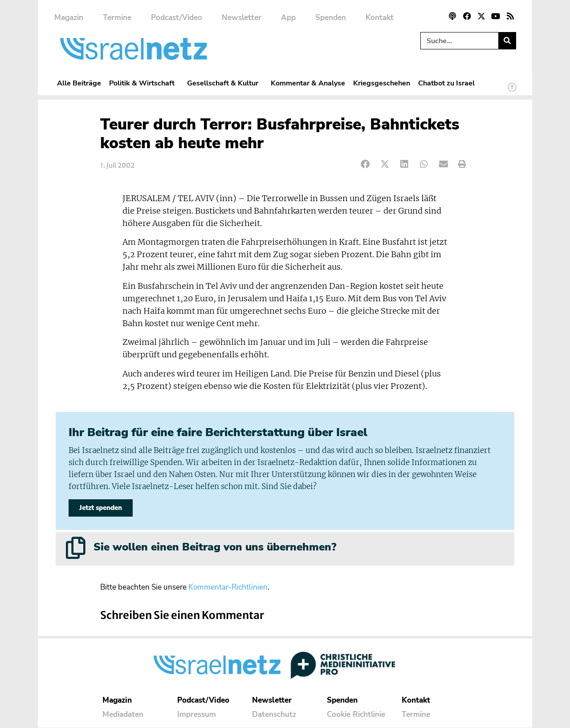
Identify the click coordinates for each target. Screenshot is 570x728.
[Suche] (507, 41)
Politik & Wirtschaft (144, 83)
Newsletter (242, 18)
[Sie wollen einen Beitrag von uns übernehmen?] (76, 548)
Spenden (331, 18)
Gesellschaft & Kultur (225, 83)
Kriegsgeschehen (382, 83)
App (288, 18)
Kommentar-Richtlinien (228, 588)
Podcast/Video (177, 18)
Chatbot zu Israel (446, 83)
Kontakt (380, 18)
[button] (365, 164)
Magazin (69, 18)
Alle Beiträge (79, 83)
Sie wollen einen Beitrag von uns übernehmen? (215, 547)
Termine (117, 18)
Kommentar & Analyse (308, 83)
